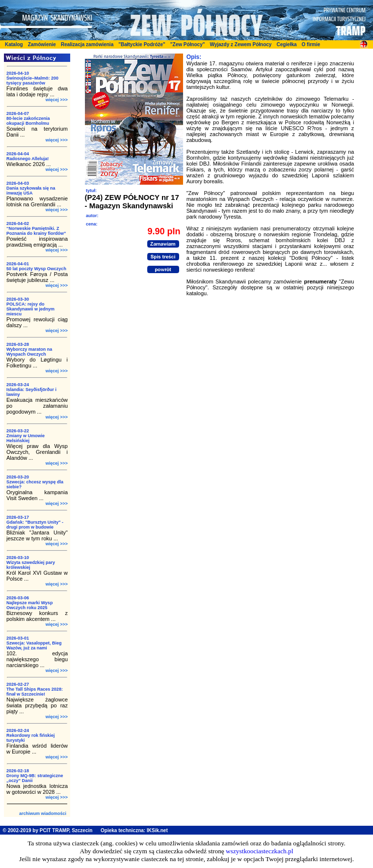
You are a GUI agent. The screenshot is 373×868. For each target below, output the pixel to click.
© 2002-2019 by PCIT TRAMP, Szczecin (48, 830)
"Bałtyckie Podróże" (142, 44)
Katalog (14, 44)
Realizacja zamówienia (87, 44)
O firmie (311, 44)
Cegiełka (286, 44)
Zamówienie (42, 44)
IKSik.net (157, 830)
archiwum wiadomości (43, 813)
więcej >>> (57, 100)
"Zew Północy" (188, 44)
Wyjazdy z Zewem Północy (240, 44)
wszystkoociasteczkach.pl (259, 851)
